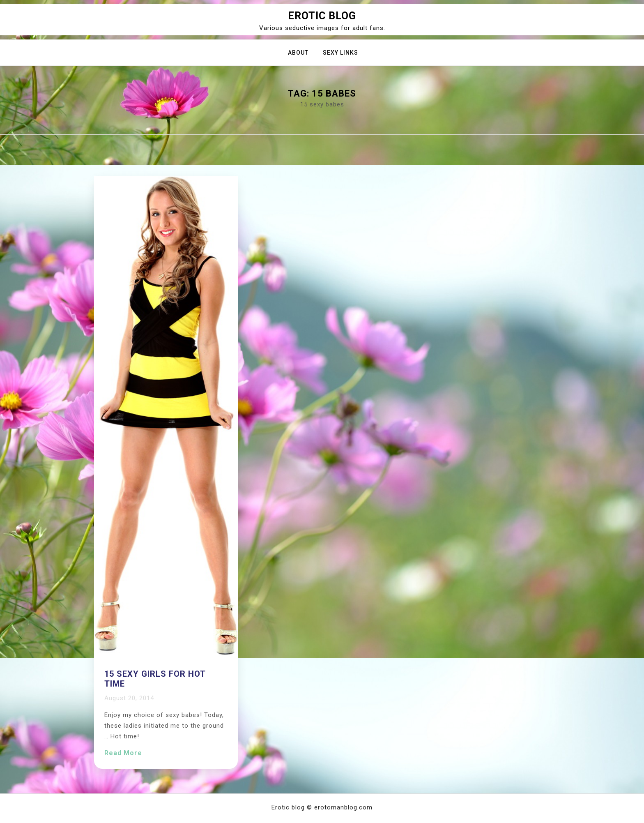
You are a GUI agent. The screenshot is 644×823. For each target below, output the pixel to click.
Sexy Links (340, 53)
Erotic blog (322, 16)
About (298, 53)
